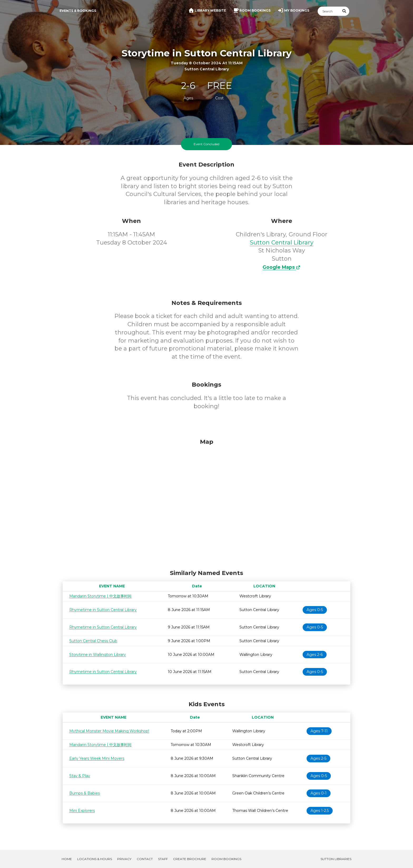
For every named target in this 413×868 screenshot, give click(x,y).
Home (67, 859)
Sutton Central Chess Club (93, 641)
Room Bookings (226, 859)
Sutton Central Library (282, 243)
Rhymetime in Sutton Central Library (103, 610)
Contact (145, 859)
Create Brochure (190, 859)
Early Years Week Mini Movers (97, 758)
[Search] (329, 11)
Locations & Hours (95, 859)
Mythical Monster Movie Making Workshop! (109, 731)
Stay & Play (80, 776)
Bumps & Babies (85, 793)
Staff (163, 859)
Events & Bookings (78, 11)
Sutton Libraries (336, 859)
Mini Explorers (82, 811)
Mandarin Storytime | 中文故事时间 (100, 596)
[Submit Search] (345, 11)
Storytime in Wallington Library (98, 655)
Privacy (124, 859)
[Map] (206, 503)
